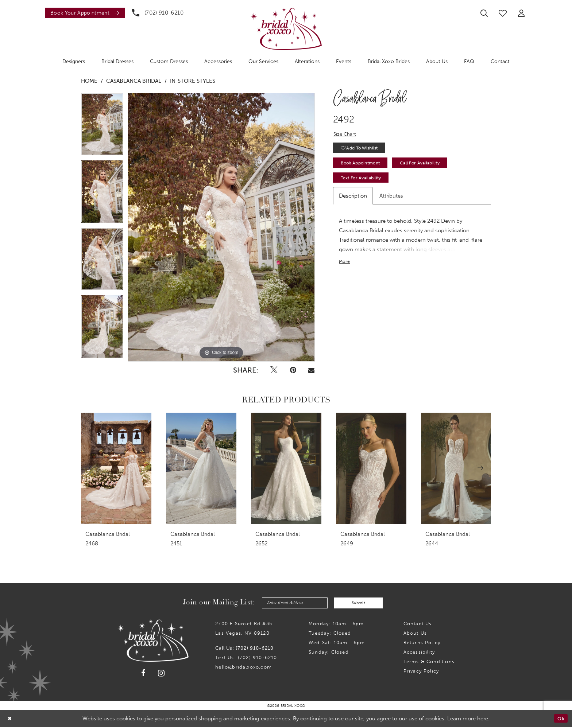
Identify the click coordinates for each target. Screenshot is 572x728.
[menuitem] (83, 13)
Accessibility (419, 653)
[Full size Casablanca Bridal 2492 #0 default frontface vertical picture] (221, 227)
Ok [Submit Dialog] (560, 720)
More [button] (345, 268)
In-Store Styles (193, 81)
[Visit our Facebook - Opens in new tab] (143, 674)
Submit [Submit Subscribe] (363, 603)
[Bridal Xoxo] (286, 29)
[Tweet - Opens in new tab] (274, 370)
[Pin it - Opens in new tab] (293, 370)
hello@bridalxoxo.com (244, 668)
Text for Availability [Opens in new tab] (365, 184)
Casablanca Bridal (134, 81)
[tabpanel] (102, 127)
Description (353, 202)
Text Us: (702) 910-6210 (246, 659)
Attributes (391, 202)
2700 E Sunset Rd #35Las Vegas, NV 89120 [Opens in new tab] (244, 629)
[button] (521, 13)
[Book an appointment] (85, 13)
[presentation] (116, 468)
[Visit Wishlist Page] (503, 13)
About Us (415, 634)
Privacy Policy (421, 672)
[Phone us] (158, 13)
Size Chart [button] (346, 135)
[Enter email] (291, 604)
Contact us (418, 625)
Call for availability (433, 167)
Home (89, 81)
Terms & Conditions (429, 663)
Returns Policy (422, 644)
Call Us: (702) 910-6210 (244, 649)
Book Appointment (365, 167)
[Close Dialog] (11, 719)
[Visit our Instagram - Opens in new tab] (161, 674)
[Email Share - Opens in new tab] (311, 370)
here (483, 720)
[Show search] (484, 13)
